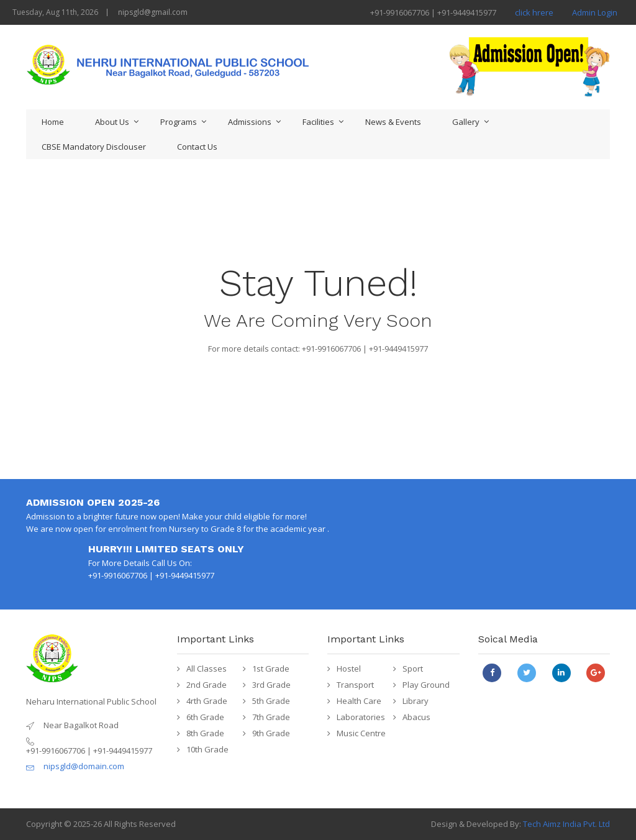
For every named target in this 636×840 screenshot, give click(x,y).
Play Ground (426, 685)
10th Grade (207, 749)
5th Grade (271, 701)
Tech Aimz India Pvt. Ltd (566, 824)
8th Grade (205, 733)
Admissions (250, 122)
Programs (179, 122)
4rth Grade (207, 701)
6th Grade (205, 717)
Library (416, 701)
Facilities (318, 122)
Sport (413, 669)
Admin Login (595, 12)
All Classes (207, 669)
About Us (112, 122)
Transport (355, 685)
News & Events (393, 122)
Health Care (359, 701)
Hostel (349, 669)
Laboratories (361, 717)
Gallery (466, 122)
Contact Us (197, 147)
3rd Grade (271, 685)
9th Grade (271, 733)
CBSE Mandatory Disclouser (94, 147)
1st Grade (271, 669)
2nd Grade (207, 685)
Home (53, 122)
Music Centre (361, 733)
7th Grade (271, 717)
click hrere (534, 12)
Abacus (416, 717)
